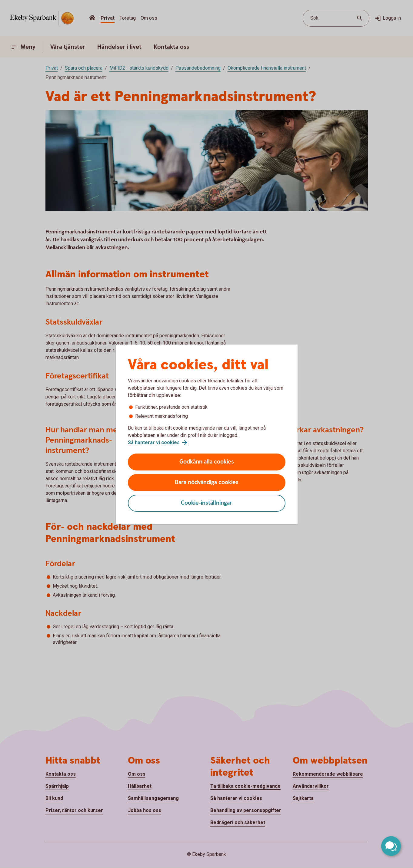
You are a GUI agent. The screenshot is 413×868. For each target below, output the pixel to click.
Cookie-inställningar (206, 503)
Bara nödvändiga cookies (207, 482)
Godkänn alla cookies (207, 462)
